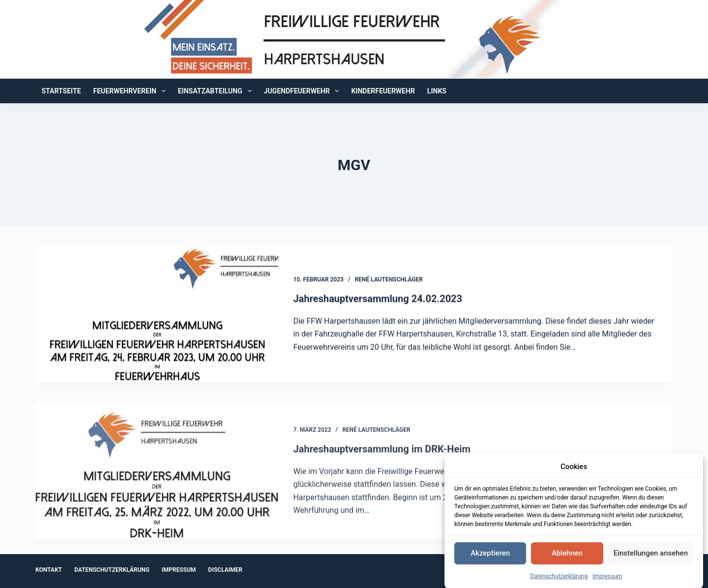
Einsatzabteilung (217, 91)
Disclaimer (225, 570)
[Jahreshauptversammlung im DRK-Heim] (157, 477)
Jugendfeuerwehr (304, 91)
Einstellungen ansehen (651, 559)
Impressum (607, 582)
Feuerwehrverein (132, 91)
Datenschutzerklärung (559, 582)
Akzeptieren (490, 559)
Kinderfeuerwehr (383, 91)
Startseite (61, 91)
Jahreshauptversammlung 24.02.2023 (378, 299)
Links (437, 91)
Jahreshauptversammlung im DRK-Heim (382, 455)
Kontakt (49, 570)
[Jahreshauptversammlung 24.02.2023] (157, 315)
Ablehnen (567, 559)
